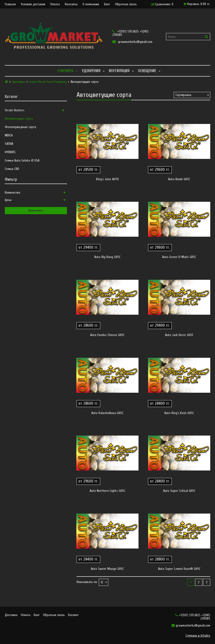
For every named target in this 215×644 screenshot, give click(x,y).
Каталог (73, 615)
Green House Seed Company (48, 82)
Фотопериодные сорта (20, 127)
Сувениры (65, 71)
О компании (91, 4)
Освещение (147, 71)
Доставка (11, 615)
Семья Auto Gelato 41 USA (22, 160)
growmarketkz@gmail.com (132, 42)
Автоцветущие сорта (19, 119)
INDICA (9, 135)
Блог (107, 4)
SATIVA (9, 144)
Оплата (55, 4)
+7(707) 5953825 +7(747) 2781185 (130, 33)
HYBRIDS (10, 152)
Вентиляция (119, 71)
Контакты (71, 4)
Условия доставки (33, 4)
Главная (10, 4)
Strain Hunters (15, 110)
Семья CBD (12, 169)
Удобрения (91, 71)
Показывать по (87, 582)
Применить (36, 210)
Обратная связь (126, 4)
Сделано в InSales (198, 636)
